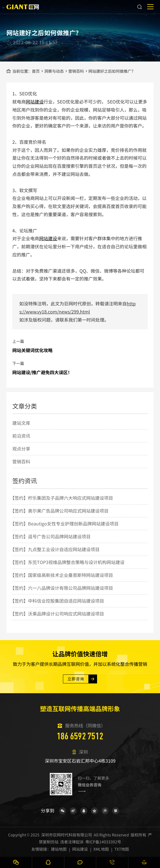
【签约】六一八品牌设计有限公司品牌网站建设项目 (62, 588)
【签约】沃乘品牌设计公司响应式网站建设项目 (57, 614)
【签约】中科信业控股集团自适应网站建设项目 (57, 601)
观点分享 (21, 449)
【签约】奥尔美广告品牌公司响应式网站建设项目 (59, 511)
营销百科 (76, 71)
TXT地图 (122, 849)
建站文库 (21, 423)
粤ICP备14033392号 (103, 842)
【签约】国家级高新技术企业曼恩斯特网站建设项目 (62, 575)
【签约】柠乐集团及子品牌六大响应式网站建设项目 (62, 498)
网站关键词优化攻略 (32, 350)
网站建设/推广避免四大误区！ (42, 372)
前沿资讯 (21, 436)
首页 (36, 71)
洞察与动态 (54, 71)
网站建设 (35, 102)
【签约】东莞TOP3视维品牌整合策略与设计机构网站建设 (67, 562)
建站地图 (59, 849)
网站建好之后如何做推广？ (112, 71)
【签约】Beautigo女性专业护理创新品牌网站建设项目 (64, 523)
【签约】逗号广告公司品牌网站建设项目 (50, 536)
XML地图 (101, 849)
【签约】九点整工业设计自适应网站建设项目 (55, 549)
